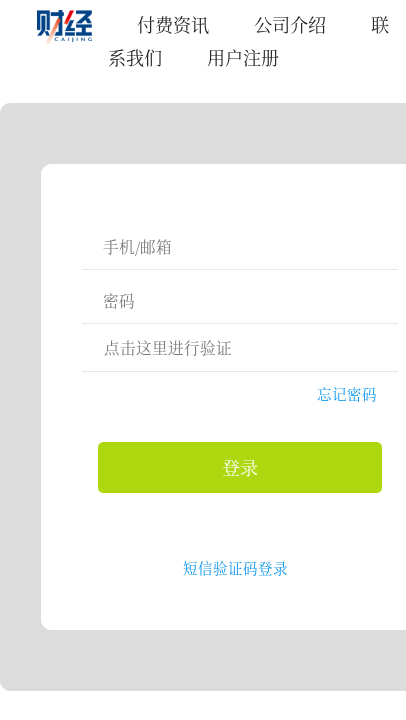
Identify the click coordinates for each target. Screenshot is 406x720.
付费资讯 (173, 24)
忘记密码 (347, 393)
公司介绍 (290, 24)
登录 (240, 467)
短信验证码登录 (235, 567)
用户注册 (243, 57)
